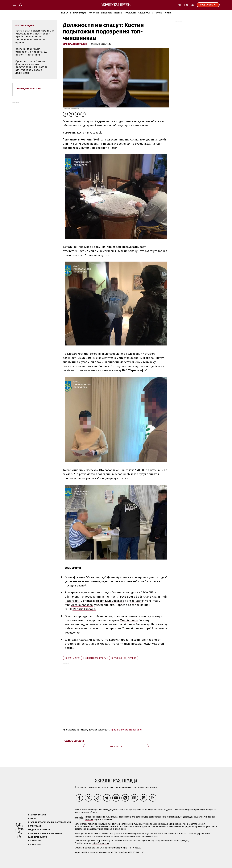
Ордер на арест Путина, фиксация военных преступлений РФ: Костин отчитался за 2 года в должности (32, 67)
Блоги (159, 13)
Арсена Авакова (82, 605)
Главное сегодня (73, 741)
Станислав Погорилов (75, 44)
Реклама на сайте (37, 815)
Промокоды (35, 844)
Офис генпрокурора (96, 658)
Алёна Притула (181, 841)
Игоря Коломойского (110, 601)
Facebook (96, 133)
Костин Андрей (72, 658)
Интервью (107, 13)
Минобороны (129, 620)
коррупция (117, 658)
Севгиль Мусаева (141, 841)
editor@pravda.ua (100, 843)
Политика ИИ (35, 826)
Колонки (94, 13)
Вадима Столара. (84, 609)
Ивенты (118, 13)
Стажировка (35, 841)
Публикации (80, 13)
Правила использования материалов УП (49, 822)
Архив (168, 13)
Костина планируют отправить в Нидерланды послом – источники (32, 52)
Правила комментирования (126, 730)
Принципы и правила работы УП (45, 833)
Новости (66, 13)
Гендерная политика (39, 830)
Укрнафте (136, 601)
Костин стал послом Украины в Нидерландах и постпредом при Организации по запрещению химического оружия (35, 36)
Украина (132, 658)
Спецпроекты (146, 13)
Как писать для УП (38, 837)
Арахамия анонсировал (132, 577)
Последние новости (28, 88)
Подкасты (130, 13)
